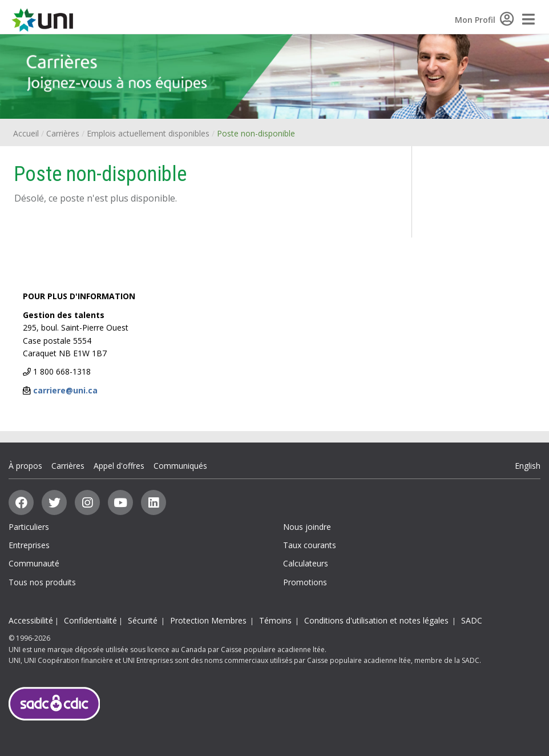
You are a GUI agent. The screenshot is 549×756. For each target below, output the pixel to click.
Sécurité (143, 620)
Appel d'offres (119, 466)
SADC (472, 620)
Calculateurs (306, 563)
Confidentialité (90, 620)
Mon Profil (484, 20)
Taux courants (310, 545)
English (528, 466)
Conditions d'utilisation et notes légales (376, 620)
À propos (25, 466)
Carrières (63, 133)
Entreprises (29, 545)
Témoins (275, 620)
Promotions (305, 582)
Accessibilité (31, 620)
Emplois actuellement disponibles (148, 133)
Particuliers (29, 527)
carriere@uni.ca (65, 390)
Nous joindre (307, 527)
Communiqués (180, 466)
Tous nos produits (42, 582)
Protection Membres (208, 620)
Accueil (26, 133)
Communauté (34, 563)
